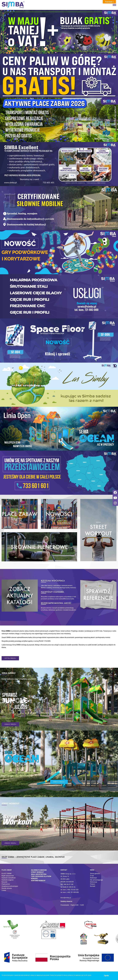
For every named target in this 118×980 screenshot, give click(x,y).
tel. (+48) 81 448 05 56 (68, 887)
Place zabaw (7, 870)
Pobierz (93, 884)
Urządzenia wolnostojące (10, 886)
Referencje (94, 882)
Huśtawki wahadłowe (9, 878)
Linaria (4, 890)
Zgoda (106, 976)
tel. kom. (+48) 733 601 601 (70, 890)
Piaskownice (6, 884)
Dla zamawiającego (96, 880)
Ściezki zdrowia (7, 888)
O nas (92, 876)
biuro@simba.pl (66, 898)
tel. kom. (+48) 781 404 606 (70, 892)
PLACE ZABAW (7, 874)
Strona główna (95, 874)
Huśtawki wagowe (8, 880)
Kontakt (93, 886)
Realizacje (93, 878)
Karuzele (4, 882)
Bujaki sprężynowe (8, 876)
